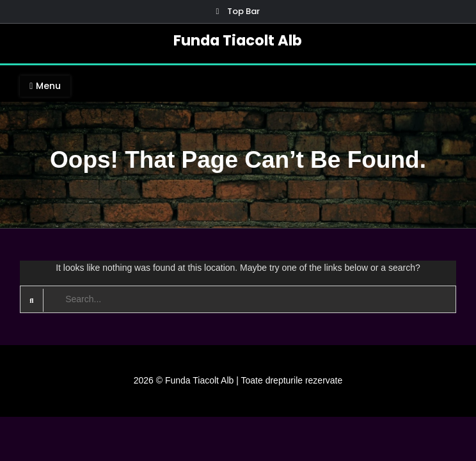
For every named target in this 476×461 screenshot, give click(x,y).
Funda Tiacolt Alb (238, 40)
